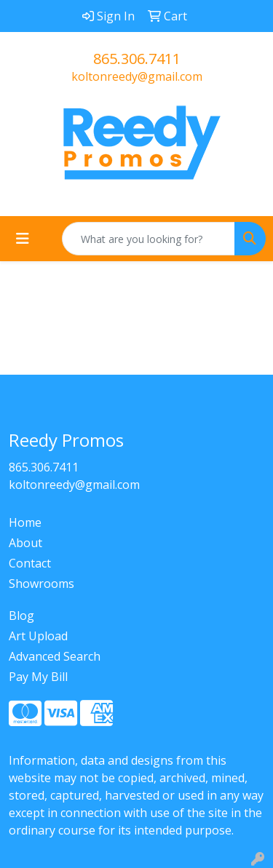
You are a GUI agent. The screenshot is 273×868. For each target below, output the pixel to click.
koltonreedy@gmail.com (137, 76)
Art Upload (38, 636)
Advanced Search (55, 656)
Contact (30, 563)
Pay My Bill (38, 677)
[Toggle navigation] (23, 239)
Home (25, 522)
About (25, 543)
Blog (21, 616)
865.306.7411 (137, 59)
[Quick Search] (149, 239)
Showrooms (41, 584)
